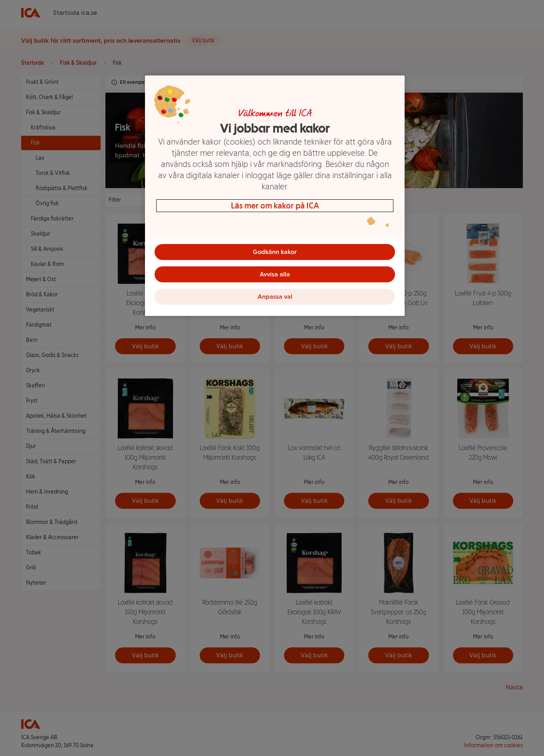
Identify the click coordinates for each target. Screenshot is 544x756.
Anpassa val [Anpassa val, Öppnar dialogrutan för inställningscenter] (275, 297)
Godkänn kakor (275, 252)
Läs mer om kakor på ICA (275, 206)
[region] (275, 196)
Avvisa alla (275, 274)
